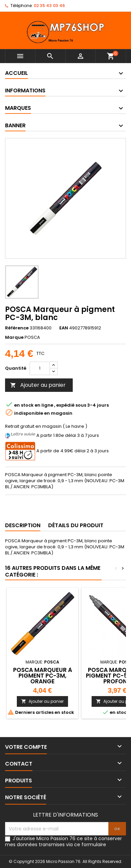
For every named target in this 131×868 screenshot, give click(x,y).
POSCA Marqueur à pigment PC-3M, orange (43, 676)
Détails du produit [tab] (76, 525)
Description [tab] (23, 525)
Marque (14, 337)
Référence (17, 328)
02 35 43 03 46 (49, 6)
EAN (64, 328)
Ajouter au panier (38, 385)
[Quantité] (40, 368)
